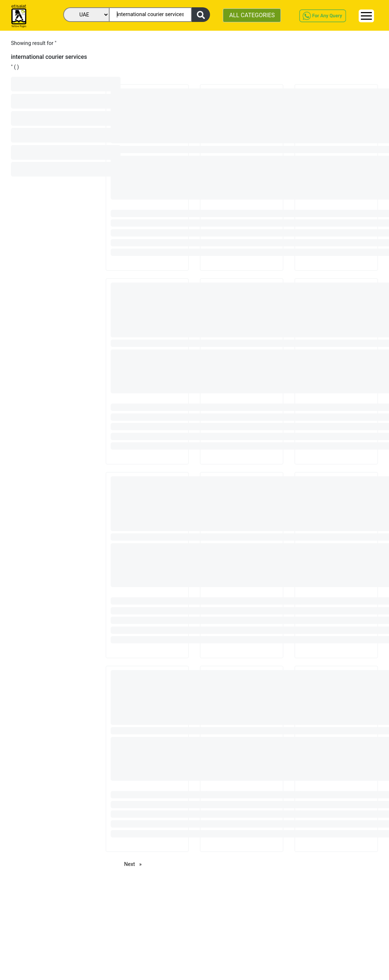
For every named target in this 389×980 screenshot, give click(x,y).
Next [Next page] (135, 864)
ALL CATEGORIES (252, 15)
